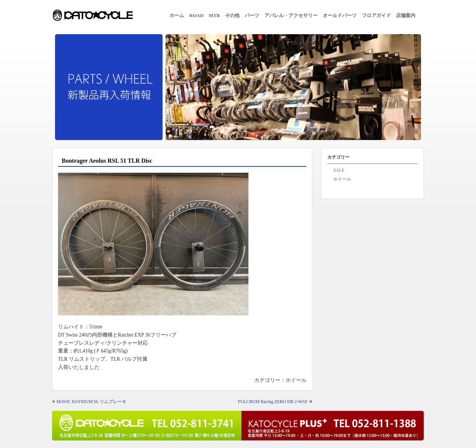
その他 (232, 15)
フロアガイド (376, 15)
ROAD (196, 15)
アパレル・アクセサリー (291, 15)
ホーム (177, 15)
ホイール (296, 380)
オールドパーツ (340, 15)
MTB (214, 15)
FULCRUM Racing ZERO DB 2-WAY (273, 402)
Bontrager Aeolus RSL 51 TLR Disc (107, 161)
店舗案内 (406, 15)
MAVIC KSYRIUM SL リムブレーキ (91, 402)
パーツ (252, 15)
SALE (339, 170)
